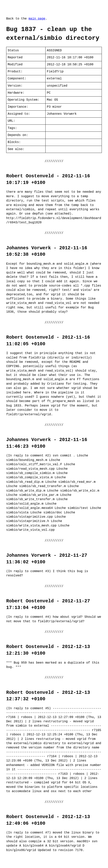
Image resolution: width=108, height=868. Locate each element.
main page (37, 19)
